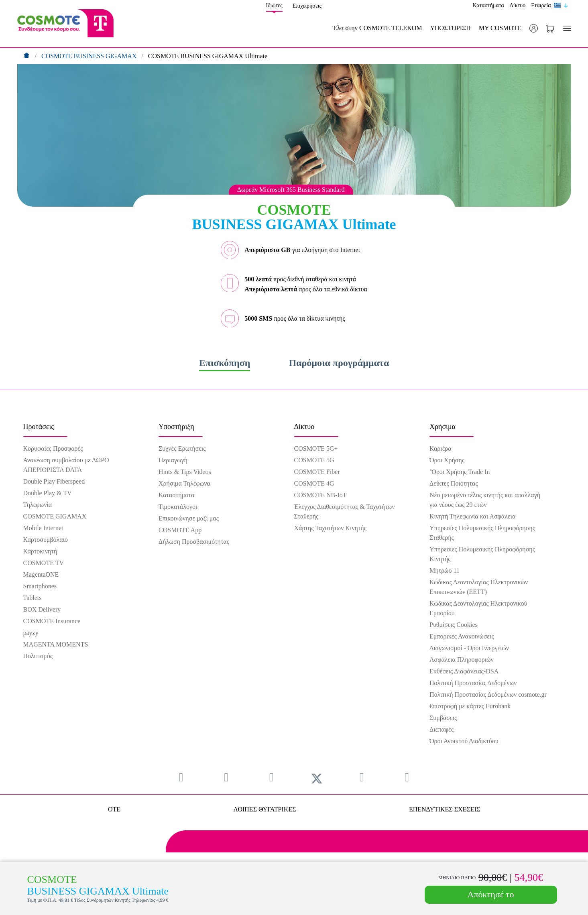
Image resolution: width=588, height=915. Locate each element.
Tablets (33, 598)
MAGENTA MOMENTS (56, 644)
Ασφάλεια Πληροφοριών (462, 660)
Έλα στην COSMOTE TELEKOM (377, 28)
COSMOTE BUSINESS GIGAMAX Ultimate (208, 56)
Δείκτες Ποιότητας (454, 483)
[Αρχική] (27, 56)
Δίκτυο (518, 5)
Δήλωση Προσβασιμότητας (194, 542)
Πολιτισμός (38, 656)
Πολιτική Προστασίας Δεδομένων (473, 683)
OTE (114, 809)
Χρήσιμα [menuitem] (443, 427)
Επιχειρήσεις (307, 6)
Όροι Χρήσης (447, 460)
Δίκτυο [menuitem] (304, 427)
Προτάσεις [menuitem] (39, 427)
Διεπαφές (442, 729)
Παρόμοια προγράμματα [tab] (339, 363)
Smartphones (40, 586)
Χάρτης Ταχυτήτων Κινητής (330, 528)
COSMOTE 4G (314, 483)
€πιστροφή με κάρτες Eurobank (470, 706)
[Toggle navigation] (566, 28)
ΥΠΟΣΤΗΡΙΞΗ (450, 28)
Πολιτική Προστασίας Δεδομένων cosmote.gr (488, 694)
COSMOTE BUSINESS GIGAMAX (90, 56)
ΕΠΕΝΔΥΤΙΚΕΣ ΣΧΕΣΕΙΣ (445, 809)
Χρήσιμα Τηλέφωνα (184, 483)
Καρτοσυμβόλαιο (46, 540)
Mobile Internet (43, 528)
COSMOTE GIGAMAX (55, 516)
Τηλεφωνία (38, 505)
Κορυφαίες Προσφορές (53, 448)
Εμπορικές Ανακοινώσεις (462, 636)
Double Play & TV (48, 493)
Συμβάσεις (443, 718)
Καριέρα (440, 448)
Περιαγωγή (173, 460)
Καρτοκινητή (40, 551)
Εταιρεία (541, 5)
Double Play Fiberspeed (54, 481)
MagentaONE (41, 574)
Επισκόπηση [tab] (225, 363)
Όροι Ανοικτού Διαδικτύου (464, 741)
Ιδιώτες (274, 5)
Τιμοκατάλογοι (178, 507)
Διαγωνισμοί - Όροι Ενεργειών (469, 648)
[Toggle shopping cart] (550, 28)
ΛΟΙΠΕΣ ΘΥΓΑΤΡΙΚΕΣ (264, 809)
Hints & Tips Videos (185, 472)
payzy (31, 633)
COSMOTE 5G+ (316, 448)
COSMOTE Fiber (317, 472)
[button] (534, 28)
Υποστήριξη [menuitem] (176, 427)
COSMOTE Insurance (52, 621)
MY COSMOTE (500, 28)
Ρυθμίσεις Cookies (454, 625)
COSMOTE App (180, 530)
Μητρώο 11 (445, 570)
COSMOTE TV (44, 563)
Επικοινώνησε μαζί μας (189, 518)
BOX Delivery (42, 609)
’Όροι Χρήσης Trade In (460, 472)
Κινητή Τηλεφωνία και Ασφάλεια (472, 516)
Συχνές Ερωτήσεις (182, 448)
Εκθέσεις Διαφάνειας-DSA (464, 671)
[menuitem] (181, 777)
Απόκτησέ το (491, 894)
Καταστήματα (488, 5)
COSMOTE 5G (314, 460)
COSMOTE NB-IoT (320, 495)
